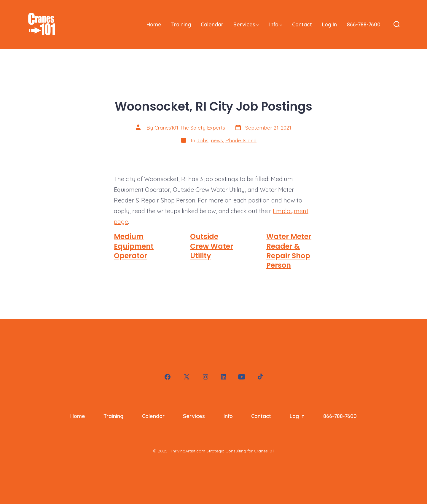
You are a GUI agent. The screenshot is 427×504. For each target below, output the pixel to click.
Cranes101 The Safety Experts (190, 127)
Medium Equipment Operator (134, 246)
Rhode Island (241, 140)
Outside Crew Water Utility (212, 246)
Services (246, 24)
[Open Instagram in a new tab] (205, 377)
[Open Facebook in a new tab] (168, 377)
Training (181, 24)
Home (154, 24)
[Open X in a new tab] (187, 377)
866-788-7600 (364, 24)
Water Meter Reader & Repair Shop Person (289, 251)
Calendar (212, 24)
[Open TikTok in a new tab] (260, 377)
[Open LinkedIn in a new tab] (224, 377)
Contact (302, 24)
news (217, 140)
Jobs (203, 140)
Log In (329, 24)
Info (276, 24)
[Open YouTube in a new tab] (242, 377)
